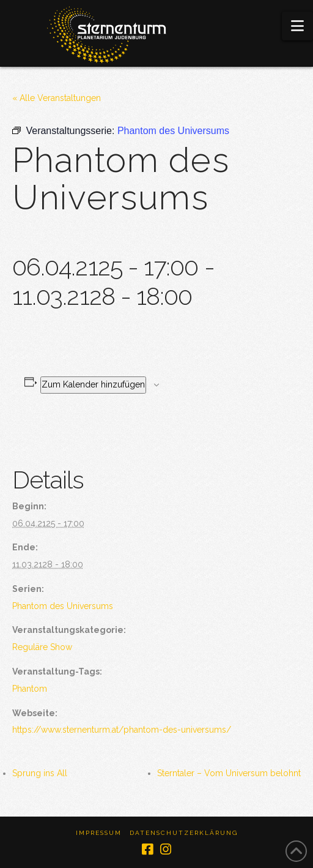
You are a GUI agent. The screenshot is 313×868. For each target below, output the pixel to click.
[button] (297, 26)
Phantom (30, 689)
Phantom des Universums (63, 606)
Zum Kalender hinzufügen (93, 384)
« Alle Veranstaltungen (57, 98)
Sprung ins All (40, 773)
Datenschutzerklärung (184, 833)
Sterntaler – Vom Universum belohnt (229, 773)
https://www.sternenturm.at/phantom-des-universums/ (122, 730)
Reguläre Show (42, 647)
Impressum (99, 833)
